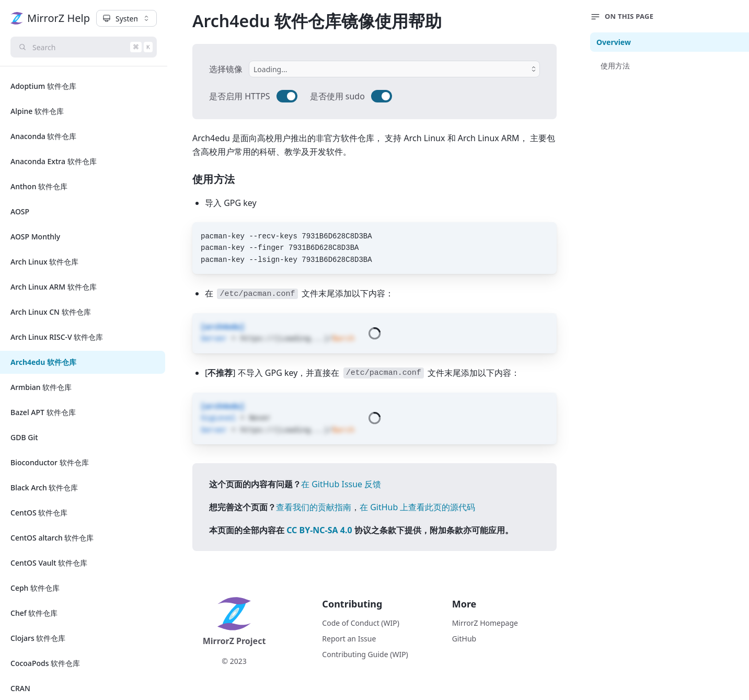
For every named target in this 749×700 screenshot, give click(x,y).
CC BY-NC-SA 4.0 (319, 530)
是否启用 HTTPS (240, 96)
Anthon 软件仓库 (39, 186)
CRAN (20, 688)
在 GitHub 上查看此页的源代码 (417, 507)
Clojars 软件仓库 (38, 638)
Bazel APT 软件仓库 (43, 412)
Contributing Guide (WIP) (365, 654)
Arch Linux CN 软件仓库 (51, 312)
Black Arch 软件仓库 (44, 487)
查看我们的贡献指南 (314, 507)
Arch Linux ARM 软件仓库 (54, 287)
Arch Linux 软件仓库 (44, 262)
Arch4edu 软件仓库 (43, 362)
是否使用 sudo (337, 96)
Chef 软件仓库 (34, 613)
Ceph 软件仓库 (35, 588)
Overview (614, 42)
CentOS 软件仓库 (39, 513)
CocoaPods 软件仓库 (45, 663)
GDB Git (24, 437)
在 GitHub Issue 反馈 (341, 484)
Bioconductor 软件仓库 (50, 462)
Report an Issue (349, 639)
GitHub (464, 639)
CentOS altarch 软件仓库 (52, 538)
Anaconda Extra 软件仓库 (54, 161)
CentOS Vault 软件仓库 (49, 563)
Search (87, 47)
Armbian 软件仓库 (41, 387)
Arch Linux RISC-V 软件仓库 (57, 337)
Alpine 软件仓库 (37, 111)
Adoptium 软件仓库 (43, 86)
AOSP (20, 211)
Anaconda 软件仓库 (44, 136)
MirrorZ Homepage (485, 623)
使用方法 (615, 66)
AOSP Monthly (35, 237)
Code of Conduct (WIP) (361, 623)
